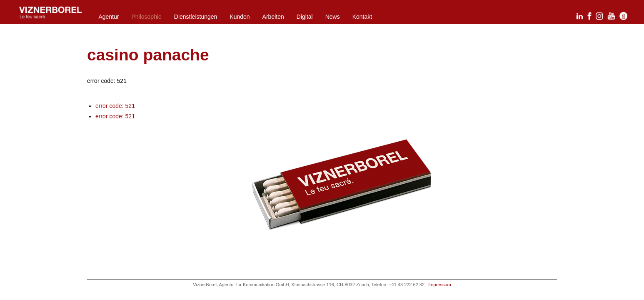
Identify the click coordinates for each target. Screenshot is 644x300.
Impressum (439, 285)
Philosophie (146, 17)
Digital (305, 17)
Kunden (240, 17)
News (333, 17)
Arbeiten (273, 17)
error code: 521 (115, 106)
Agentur (109, 17)
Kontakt (362, 17)
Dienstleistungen (196, 17)
